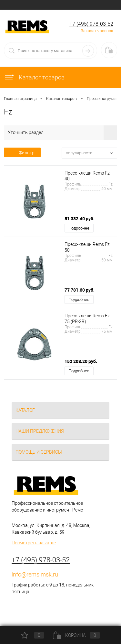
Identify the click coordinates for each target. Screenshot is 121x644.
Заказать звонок (97, 31)
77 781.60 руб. (80, 290)
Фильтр (22, 153)
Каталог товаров (34, 77)
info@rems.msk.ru (35, 574)
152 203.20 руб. (81, 361)
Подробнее (79, 228)
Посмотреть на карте (34, 543)
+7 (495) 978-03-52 (91, 24)
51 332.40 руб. (80, 218)
